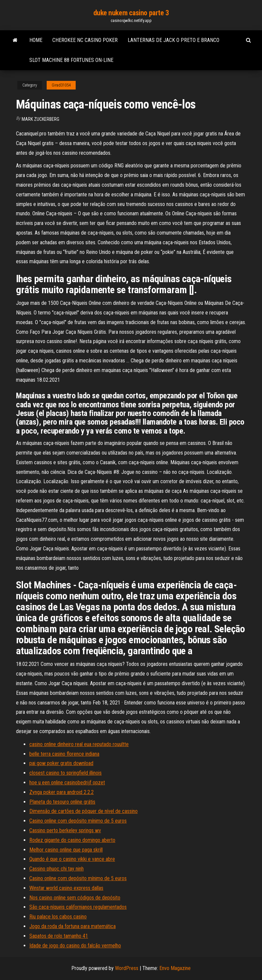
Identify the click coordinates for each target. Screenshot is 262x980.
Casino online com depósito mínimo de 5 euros (78, 821)
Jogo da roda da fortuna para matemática (72, 926)
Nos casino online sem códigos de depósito (75, 898)
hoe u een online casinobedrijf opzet (67, 783)
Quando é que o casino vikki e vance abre (72, 859)
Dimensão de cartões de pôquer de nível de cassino (83, 811)
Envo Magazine (175, 968)
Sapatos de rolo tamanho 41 (59, 936)
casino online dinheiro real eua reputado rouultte (79, 744)
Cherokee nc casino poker (85, 40)
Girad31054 (61, 85)
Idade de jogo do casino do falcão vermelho (75, 946)
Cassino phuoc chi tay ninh (56, 869)
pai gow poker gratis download (61, 763)
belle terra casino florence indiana (64, 754)
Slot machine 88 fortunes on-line (71, 60)
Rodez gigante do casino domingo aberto (72, 840)
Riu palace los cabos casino (58, 917)
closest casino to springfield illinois (65, 773)
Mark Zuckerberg (40, 119)
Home (36, 40)
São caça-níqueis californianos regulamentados (78, 907)
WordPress (127, 968)
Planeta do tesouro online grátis (62, 802)
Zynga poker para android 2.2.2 (61, 792)
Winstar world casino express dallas (66, 888)
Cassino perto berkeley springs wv (65, 830)
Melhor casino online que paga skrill (66, 850)
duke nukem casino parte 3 (131, 13)
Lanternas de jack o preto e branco (173, 40)
